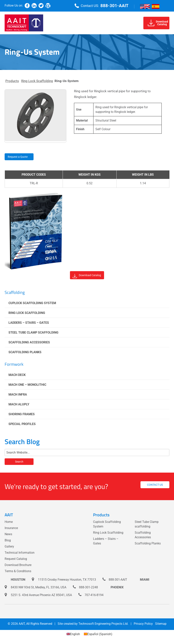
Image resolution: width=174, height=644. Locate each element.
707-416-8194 (94, 595)
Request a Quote (18, 157)
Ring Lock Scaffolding (37, 81)
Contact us (155, 485)
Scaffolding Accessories (29, 342)
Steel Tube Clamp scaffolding (33, 332)
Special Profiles (22, 424)
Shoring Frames (22, 414)
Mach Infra (18, 395)
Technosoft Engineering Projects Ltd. (103, 624)
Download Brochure (18, 565)
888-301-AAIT (114, 6)
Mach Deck (17, 375)
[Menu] (166, 6)
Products (12, 81)
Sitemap (161, 624)
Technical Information (20, 553)
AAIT (22, 624)
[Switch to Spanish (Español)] (98, 634)
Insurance (11, 528)
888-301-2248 (88, 587)
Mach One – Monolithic (27, 385)
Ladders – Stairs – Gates (29, 323)
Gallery (9, 546)
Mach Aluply (19, 404)
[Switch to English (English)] (73, 634)
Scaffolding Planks (25, 352)
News (8, 534)
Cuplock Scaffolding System (32, 303)
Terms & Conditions (18, 571)
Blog (8, 540)
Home (9, 522)
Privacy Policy (143, 624)
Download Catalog (87, 276)
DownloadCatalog (158, 23)
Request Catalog (16, 559)
